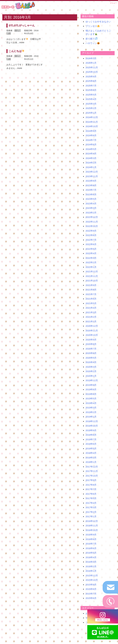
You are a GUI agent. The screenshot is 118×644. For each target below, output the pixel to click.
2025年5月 (91, 95)
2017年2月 (91, 512)
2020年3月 (91, 367)
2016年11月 (92, 526)
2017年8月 (91, 485)
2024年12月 (92, 117)
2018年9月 (91, 430)
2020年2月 (91, 371)
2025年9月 (91, 77)
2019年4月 (91, 403)
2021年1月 (91, 321)
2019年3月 (91, 408)
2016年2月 (91, 566)
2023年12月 (92, 172)
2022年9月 (91, 231)
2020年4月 (91, 362)
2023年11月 (92, 176)
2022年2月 (91, 262)
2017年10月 (92, 476)
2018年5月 (91, 448)
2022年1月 (91, 267)
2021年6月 (91, 299)
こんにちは (17, 51)
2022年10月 (92, 226)
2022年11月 (92, 222)
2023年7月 (91, 190)
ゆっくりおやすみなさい (98, 22)
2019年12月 (92, 380)
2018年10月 (92, 426)
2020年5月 (91, 358)
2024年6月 (91, 144)
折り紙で (91, 39)
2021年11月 (92, 276)
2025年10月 (92, 72)
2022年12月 (92, 217)
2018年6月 (91, 444)
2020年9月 (91, 340)
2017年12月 (92, 467)
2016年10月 (92, 530)
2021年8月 (91, 290)
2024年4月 (91, 154)
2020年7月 (91, 349)
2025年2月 (91, 108)
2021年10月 (92, 281)
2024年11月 (92, 122)
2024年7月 (91, 140)
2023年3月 (91, 208)
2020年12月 (92, 326)
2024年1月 (91, 167)
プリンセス (93, 26)
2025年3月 (91, 104)
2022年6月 (91, 244)
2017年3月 (91, 507)
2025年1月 (91, 113)
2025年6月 (91, 90)
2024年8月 (91, 135)
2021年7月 (91, 294)
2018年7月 (91, 439)
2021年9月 (91, 285)
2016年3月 (91, 562)
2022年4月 (91, 253)
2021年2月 (91, 317)
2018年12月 (92, 421)
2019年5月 (91, 399)
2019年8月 (91, 389)
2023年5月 (91, 199)
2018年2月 (91, 458)
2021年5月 (91, 303)
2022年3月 (91, 258)
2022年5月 (91, 249)
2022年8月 (91, 235)
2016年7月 (91, 544)
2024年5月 (91, 149)
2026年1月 (91, 63)
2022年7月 (91, 240)
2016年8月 (91, 539)
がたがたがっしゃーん (22, 25)
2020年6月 (91, 353)
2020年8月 (91, 344)
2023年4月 (91, 204)
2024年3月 (91, 158)
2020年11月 (92, 331)
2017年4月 (91, 503)
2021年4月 (91, 308)
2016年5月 (91, 553)
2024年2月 (91, 163)
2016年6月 (91, 548)
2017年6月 (91, 494)
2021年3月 (91, 312)
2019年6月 (91, 394)
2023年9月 (91, 181)
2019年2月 (91, 412)
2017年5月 (91, 498)
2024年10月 (92, 126)
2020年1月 (91, 376)
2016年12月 (92, 521)
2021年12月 (92, 271)
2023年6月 (91, 194)
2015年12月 (92, 575)
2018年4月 (91, 453)
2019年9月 (91, 385)
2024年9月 (91, 131)
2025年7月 (91, 86)
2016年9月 (91, 535)
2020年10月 (92, 335)
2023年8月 (91, 185)
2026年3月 (91, 58)
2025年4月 (91, 99)
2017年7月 (91, 489)
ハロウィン (93, 43)
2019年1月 (91, 417)
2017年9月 (91, 480)
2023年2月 (91, 213)
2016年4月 (91, 557)
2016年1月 (91, 571)
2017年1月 (91, 516)
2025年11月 (92, 67)
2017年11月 (92, 471)
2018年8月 (91, 435)
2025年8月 (91, 81)
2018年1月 (91, 462)
